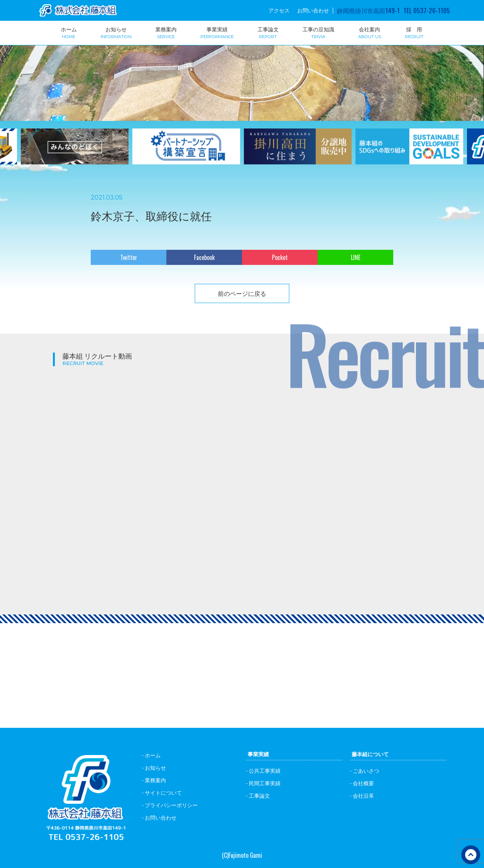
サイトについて (163, 792)
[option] (186, 151)
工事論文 (268, 32)
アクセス (279, 10)
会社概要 (363, 783)
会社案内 (370, 32)
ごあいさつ (366, 770)
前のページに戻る (242, 293)
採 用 (414, 32)
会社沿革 (363, 795)
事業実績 (217, 32)
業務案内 (166, 32)
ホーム (69, 32)
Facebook (204, 257)
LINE (356, 257)
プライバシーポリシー (171, 805)
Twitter (129, 257)
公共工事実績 (265, 770)
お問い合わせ (313, 10)
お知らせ (116, 32)
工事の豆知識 (318, 32)
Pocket (280, 257)
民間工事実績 (265, 783)
